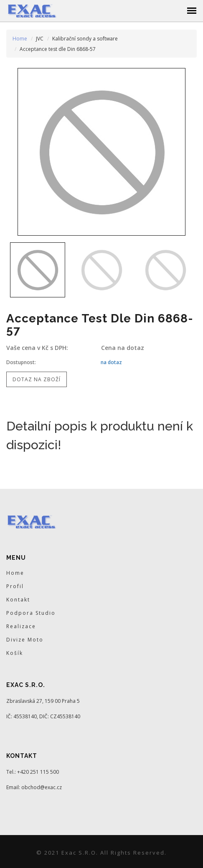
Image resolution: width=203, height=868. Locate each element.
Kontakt (18, 600)
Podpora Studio (31, 613)
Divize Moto (25, 640)
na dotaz (111, 362)
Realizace (21, 626)
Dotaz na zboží (37, 379)
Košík (15, 653)
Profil (15, 586)
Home (20, 39)
